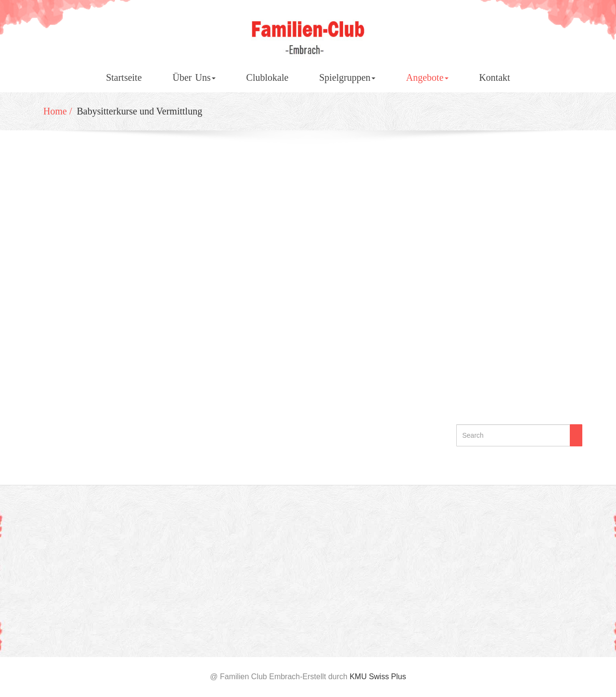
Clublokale (268, 77)
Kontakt (494, 77)
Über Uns (194, 77)
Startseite (124, 77)
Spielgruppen (347, 77)
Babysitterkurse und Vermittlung (141, 111)
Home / (59, 111)
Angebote (427, 77)
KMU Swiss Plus (378, 677)
